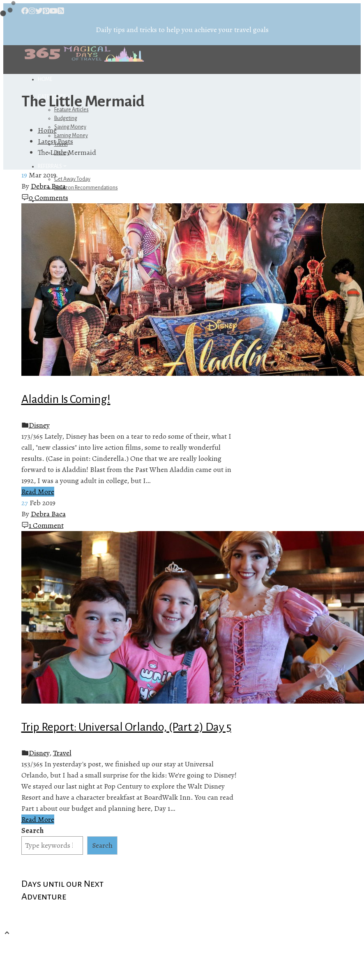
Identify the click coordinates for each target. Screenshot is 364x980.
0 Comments (48, 198)
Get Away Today (72, 179)
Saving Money (70, 127)
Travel (62, 753)
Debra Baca (48, 186)
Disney (39, 425)
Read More (38, 492)
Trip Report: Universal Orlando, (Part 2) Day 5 (126, 727)
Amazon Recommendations (86, 188)
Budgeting (66, 118)
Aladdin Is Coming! (66, 399)
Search (32, 830)
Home (45, 79)
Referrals (53, 166)
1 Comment (46, 525)
